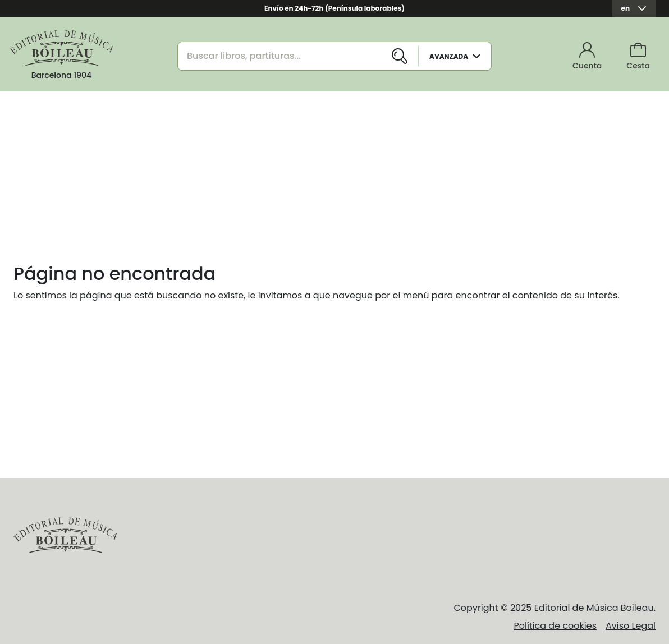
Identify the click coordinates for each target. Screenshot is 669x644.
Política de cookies (555, 626)
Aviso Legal (631, 626)
